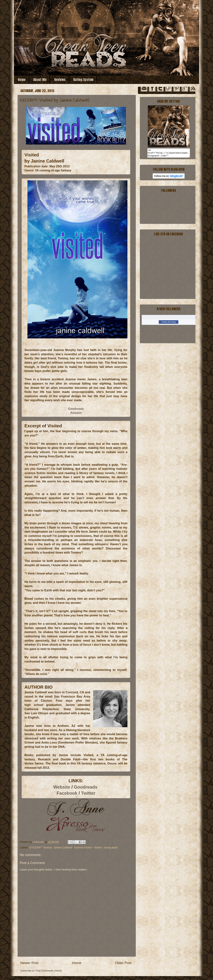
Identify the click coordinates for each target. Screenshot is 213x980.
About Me (40, 80)
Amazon (76, 413)
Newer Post (29, 963)
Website (62, 787)
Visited (98, 847)
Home (22, 80)
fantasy (48, 847)
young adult (111, 847)
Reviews (60, 80)
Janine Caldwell (63, 847)
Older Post (123, 963)
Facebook (67, 793)
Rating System (83, 80)
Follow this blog (169, 324)
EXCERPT (36, 847)
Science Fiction (83, 847)
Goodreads (76, 409)
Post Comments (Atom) (49, 971)
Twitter (88, 793)
